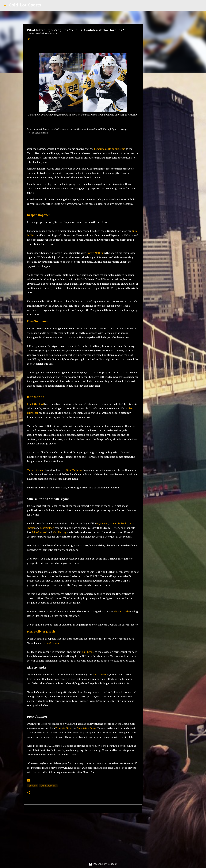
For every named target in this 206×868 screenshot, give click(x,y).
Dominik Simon (64, 728)
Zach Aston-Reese (86, 728)
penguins (32, 786)
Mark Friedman (36, 470)
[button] (29, 39)
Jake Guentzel (40, 532)
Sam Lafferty (99, 675)
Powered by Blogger (103, 864)
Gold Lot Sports (25, 5)
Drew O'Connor (51, 643)
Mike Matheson (74, 470)
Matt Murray (59, 532)
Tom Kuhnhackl (118, 523)
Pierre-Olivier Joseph (41, 632)
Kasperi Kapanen (39, 215)
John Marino (36, 397)
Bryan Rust (102, 523)
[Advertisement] (83, 837)
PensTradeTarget (48, 786)
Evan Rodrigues (37, 321)
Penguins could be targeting (110, 149)
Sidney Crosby (122, 611)
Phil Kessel (88, 652)
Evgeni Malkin (95, 253)
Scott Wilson (47, 528)
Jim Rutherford (35, 404)
